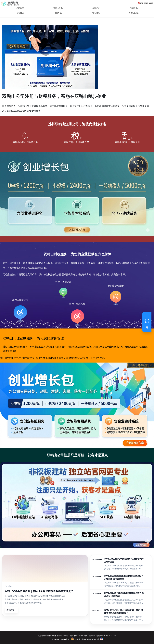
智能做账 (96, 13)
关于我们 (66, 636)
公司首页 (20, 8)
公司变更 (20, 13)
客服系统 (58, 13)
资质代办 (134, 8)
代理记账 (96, 8)
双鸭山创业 (134, 13)
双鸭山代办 (58, 8)
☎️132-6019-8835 (145, 3)
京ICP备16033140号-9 (60, 639)
